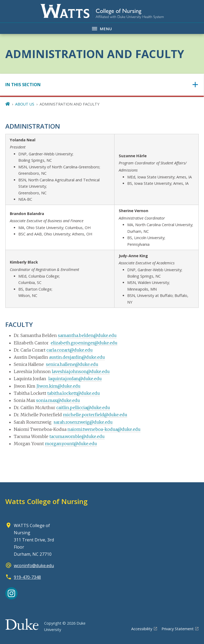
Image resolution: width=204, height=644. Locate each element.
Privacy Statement (178, 629)
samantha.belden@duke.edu (87, 335)
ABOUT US (25, 104)
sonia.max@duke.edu (58, 400)
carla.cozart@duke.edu (70, 350)
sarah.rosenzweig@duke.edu (83, 422)
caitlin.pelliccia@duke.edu (83, 408)
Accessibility (142, 629)
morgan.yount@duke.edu (71, 444)
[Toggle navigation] (102, 85)
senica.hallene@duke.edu (72, 364)
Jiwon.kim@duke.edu (58, 386)
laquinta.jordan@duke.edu (75, 379)
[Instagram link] (11, 593)
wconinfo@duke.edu (34, 566)
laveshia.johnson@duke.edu (81, 371)
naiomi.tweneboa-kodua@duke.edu (104, 429)
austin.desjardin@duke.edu (77, 357)
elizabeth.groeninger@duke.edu (84, 343)
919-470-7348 (27, 577)
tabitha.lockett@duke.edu (74, 393)
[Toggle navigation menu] (102, 28)
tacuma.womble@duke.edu (77, 436)
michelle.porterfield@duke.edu (95, 415)
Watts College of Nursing (46, 501)
